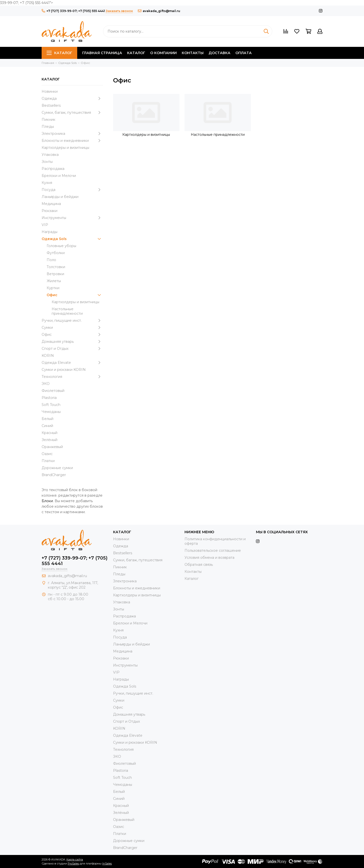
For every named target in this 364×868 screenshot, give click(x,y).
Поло (51, 260)
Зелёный (50, 440)
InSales (107, 863)
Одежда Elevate (72, 363)
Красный (50, 433)
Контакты (193, 53)
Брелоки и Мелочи (59, 176)
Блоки (47, 501)
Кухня (47, 183)
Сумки (72, 328)
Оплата (244, 53)
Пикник (49, 120)
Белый (48, 419)
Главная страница (102, 53)
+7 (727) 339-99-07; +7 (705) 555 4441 (73, 11)
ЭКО (46, 384)
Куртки (53, 288)
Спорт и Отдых (72, 349)
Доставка (219, 53)
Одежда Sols (72, 239)
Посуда (72, 190)
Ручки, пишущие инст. (72, 320)
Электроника (72, 134)
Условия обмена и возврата (209, 558)
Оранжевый (52, 447)
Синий (47, 426)
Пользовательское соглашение (213, 551)
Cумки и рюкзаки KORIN (64, 370)
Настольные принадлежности (67, 311)
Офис (75, 295)
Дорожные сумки (57, 468)
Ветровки (55, 274)
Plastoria (49, 398)
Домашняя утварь (72, 342)
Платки (48, 461)
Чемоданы (51, 412)
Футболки (56, 253)
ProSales (73, 863)
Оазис (47, 454)
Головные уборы (61, 246)
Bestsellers (51, 105)
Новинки (50, 91)
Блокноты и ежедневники (72, 141)
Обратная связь (199, 565)
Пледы (48, 127)
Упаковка (50, 155)
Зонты (47, 162)
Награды (50, 232)
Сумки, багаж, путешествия (72, 113)
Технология (72, 377)
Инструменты (72, 218)
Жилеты (54, 281)
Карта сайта (75, 859)
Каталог (59, 53)
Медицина (51, 204)
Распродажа (53, 169)
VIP (45, 225)
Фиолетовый (53, 391)
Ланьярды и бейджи (60, 197)
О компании (163, 53)
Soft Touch (51, 405)
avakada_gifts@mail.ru (159, 11)
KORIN (48, 356)
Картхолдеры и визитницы (65, 148)
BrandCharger (54, 475)
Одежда (72, 98)
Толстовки (56, 267)
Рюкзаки (50, 211)
